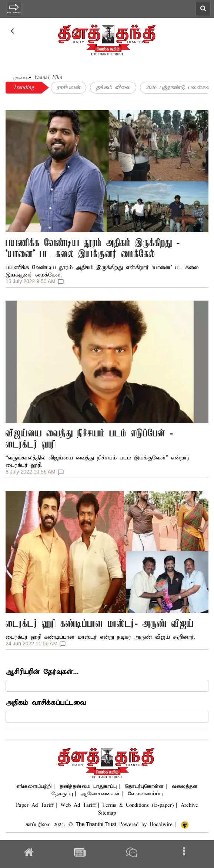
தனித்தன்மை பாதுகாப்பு (88, 786)
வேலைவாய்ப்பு (145, 794)
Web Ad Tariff (78, 805)
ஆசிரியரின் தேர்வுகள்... (42, 672)
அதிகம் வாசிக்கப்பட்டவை (46, 703)
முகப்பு (20, 78)
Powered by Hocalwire (146, 825)
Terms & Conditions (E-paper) (138, 805)
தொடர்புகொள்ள (144, 786)
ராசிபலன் (68, 88)
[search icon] (203, 9)
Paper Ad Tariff (35, 805)
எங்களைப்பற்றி (34, 786)
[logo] (107, 37)
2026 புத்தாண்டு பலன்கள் (178, 88)
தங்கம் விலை (113, 88)
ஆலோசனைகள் (100, 794)
